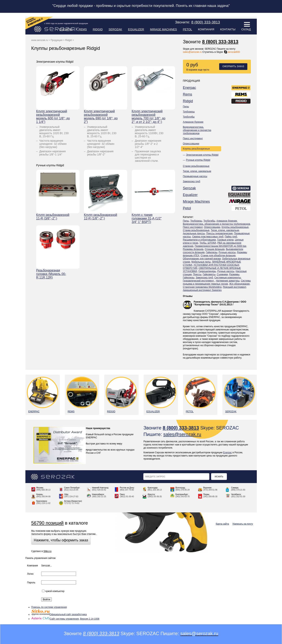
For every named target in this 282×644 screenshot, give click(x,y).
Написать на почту (243, 524)
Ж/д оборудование (239, 284)
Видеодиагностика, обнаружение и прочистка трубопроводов (197, 130)
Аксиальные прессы (194, 233)
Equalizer (136, 29)
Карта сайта (222, 524)
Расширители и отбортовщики (199, 240)
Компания (206, 29)
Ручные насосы (227, 252)
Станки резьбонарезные (196, 166)
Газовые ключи (225, 240)
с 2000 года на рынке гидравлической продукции (66, 23)
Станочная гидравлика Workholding (202, 287)
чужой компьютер (53, 591)
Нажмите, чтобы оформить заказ (61, 540)
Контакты (228, 29)
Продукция (57, 40)
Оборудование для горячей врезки (202, 259)
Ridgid (98, 29)
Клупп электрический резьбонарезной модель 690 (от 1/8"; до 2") (101, 117)
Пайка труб (231, 237)
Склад (246, 29)
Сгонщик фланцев (215, 249)
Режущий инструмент (235, 287)
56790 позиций (47, 523)
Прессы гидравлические (219, 233)
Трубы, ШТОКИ (208, 243)
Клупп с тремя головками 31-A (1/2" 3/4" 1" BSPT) (147, 218)
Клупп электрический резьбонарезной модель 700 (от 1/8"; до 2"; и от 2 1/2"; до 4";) (149, 117)
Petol (187, 29)
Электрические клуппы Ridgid (202, 155)
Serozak (115, 29)
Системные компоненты (227, 278)
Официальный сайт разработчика (59, 614)
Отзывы (188, 296)
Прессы (197, 274)
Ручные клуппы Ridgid (198, 160)
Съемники (222, 274)
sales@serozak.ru (192, 52)
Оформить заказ (233, 66)
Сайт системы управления (55, 619)
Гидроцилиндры (207, 271)
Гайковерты (209, 274)
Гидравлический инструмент (199, 281)
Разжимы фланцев (193, 249)
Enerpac (66, 29)
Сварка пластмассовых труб (208, 237)
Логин (30, 574)
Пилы (186, 107)
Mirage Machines (164, 29)
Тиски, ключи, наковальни (197, 171)
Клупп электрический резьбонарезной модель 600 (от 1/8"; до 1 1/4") (53, 117)
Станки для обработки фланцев (218, 256)
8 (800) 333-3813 (220, 42)
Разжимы (234, 274)
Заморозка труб (192, 181)
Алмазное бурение (193, 122)
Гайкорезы (211, 252)
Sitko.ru (47, 551)
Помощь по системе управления (49, 607)
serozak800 (232, 52)
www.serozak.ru (40, 40)
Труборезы (189, 112)
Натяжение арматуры (228, 281)
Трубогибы (189, 117)
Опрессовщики (191, 144)
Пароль (31, 583)
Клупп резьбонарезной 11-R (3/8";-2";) (53, 217)
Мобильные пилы (201, 262)
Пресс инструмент (193, 138)
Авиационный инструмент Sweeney (202, 290)
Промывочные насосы (195, 176)
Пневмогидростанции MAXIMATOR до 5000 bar (220, 246)
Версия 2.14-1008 (90, 619)
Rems (83, 29)
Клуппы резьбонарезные (196, 149)
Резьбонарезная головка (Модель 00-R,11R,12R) (51, 274)
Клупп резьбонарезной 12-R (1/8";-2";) (101, 217)
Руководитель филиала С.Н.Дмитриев (216, 302)
